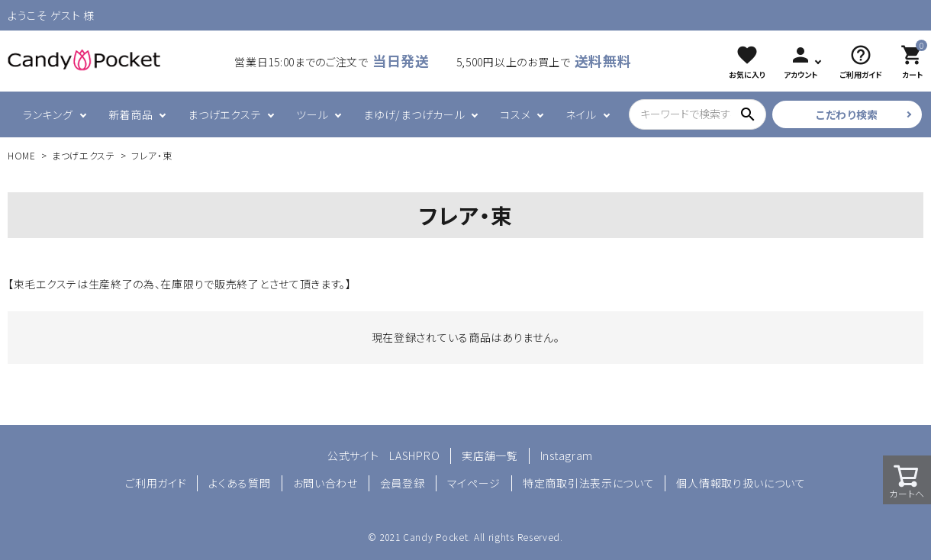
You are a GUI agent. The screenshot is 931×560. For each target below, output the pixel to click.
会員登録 (403, 483)
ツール (312, 114)
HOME (22, 155)
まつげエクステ (224, 114)
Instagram (567, 455)
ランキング (48, 114)
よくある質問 (239, 483)
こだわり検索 (847, 114)
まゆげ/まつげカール (414, 114)
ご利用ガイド (156, 483)
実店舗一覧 (490, 455)
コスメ (515, 114)
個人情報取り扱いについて (741, 483)
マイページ (474, 483)
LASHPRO (414, 455)
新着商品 (131, 114)
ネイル (581, 114)
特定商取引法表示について (588, 483)
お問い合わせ (325, 483)
